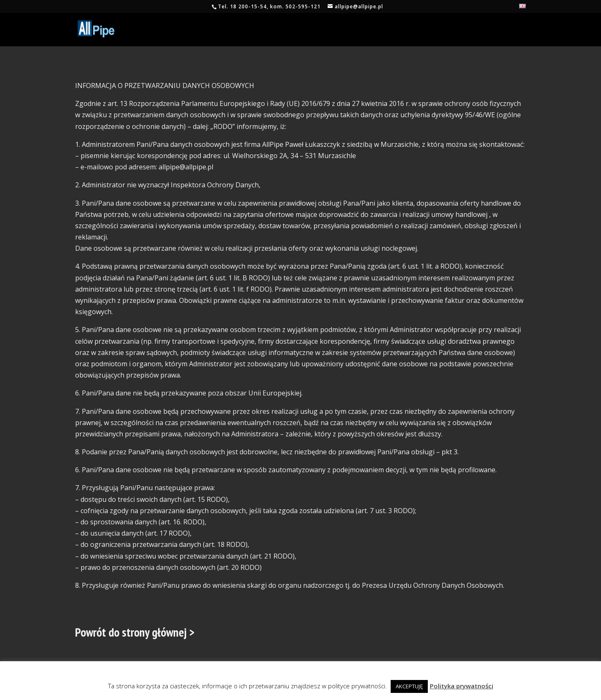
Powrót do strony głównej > (135, 632)
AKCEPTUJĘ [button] (409, 686)
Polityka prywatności (462, 686)
